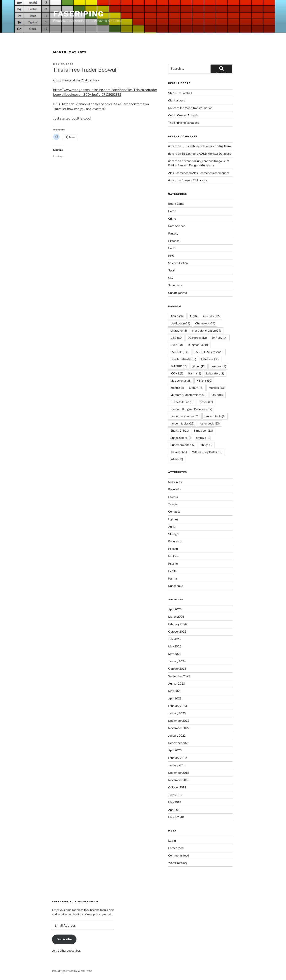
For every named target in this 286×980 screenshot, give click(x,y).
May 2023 (175, 691)
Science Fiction (178, 263)
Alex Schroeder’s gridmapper (211, 173)
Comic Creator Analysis (183, 115)
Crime (172, 218)
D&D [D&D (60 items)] (176, 338)
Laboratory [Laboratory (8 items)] (215, 373)
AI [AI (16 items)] (194, 316)
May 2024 (175, 654)
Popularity (175, 489)
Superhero (175, 285)
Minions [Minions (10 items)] (204, 381)
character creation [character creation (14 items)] (207, 330)
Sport (172, 270)
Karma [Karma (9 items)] (195, 373)
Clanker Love (177, 100)
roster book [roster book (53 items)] (210, 423)
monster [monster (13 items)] (217, 388)
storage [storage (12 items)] (204, 438)
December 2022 (179, 721)
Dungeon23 (176, 586)
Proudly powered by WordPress (72, 971)
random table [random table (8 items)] (215, 416)
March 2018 (176, 817)
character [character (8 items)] (179, 330)
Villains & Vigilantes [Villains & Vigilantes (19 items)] (207, 452)
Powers (173, 497)
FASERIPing (79, 14)
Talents (173, 504)
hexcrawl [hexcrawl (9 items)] (218, 366)
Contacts (174, 512)
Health (172, 571)
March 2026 (176, 617)
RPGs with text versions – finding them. (206, 146)
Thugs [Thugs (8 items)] (206, 445)
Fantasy (173, 233)
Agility (172, 526)
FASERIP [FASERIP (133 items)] (180, 352)
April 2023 (175, 698)
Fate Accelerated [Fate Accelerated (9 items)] (183, 359)
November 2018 (179, 780)
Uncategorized (178, 293)
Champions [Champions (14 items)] (205, 323)
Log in (172, 841)
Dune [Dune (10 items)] (177, 345)
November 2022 (179, 728)
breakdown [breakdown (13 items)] (180, 323)
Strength (174, 534)
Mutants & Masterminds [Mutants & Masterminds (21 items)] (188, 395)
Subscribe (64, 939)
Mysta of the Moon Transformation (190, 108)
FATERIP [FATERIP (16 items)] (179, 366)
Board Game (176, 204)
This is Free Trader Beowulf (86, 70)
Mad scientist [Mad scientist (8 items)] (181, 381)
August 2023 (177, 683)
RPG (171, 256)
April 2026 (175, 609)
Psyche (173, 564)
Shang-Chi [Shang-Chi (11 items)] (180, 431)
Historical (174, 241)
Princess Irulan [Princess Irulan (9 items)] (182, 402)
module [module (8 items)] (177, 388)
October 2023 (177, 669)
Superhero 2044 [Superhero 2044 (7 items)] (183, 445)
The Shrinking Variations (184, 123)
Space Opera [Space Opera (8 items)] (181, 438)
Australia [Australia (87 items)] (211, 316)
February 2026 (178, 624)
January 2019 (177, 765)
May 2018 (175, 802)
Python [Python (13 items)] (206, 402)
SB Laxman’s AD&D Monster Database (206, 154)
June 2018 (175, 795)
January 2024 (177, 661)
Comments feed (179, 855)
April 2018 (175, 810)
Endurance (175, 541)
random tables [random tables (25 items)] (182, 423)
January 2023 (177, 713)
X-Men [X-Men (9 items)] (177, 459)
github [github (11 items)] (199, 366)
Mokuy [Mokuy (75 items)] (196, 388)
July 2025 (174, 639)
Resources (175, 482)
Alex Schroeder (178, 173)
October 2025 (177, 631)
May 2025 (175, 646)
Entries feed (176, 848)
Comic (172, 211)
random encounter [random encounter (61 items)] (185, 416)
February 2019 (177, 758)
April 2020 (175, 750)
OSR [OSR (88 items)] (218, 395)
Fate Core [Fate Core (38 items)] (210, 359)
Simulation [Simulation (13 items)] (203, 431)
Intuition (173, 556)
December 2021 (179, 743)
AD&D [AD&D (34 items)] (177, 316)
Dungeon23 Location (195, 180)
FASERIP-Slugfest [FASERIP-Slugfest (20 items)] (209, 352)
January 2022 (177, 735)
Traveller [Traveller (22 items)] (179, 452)
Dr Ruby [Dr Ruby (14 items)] (220, 338)
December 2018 (179, 773)
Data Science (177, 226)
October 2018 (177, 787)
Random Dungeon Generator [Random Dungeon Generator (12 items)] (191, 409)
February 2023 (178, 706)
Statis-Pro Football (180, 93)
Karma (173, 578)
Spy (171, 278)
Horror (172, 248)
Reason (173, 549)
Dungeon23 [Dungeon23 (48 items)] (198, 345)
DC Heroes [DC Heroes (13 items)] (197, 338)
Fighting (173, 519)
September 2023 (179, 676)
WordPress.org (178, 863)
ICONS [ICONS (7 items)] (177, 373)
